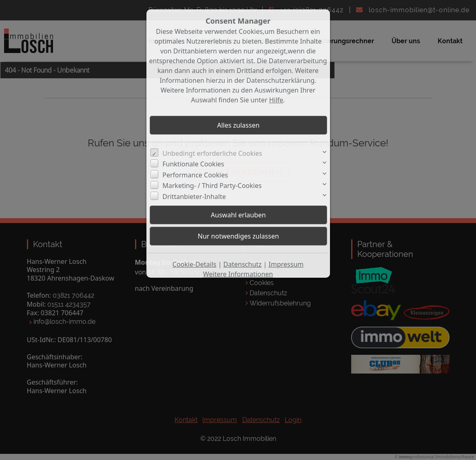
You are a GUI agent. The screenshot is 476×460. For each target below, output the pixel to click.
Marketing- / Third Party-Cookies (212, 186)
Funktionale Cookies (193, 164)
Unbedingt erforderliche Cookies (212, 153)
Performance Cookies (195, 175)
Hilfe (276, 100)
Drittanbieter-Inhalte (194, 197)
